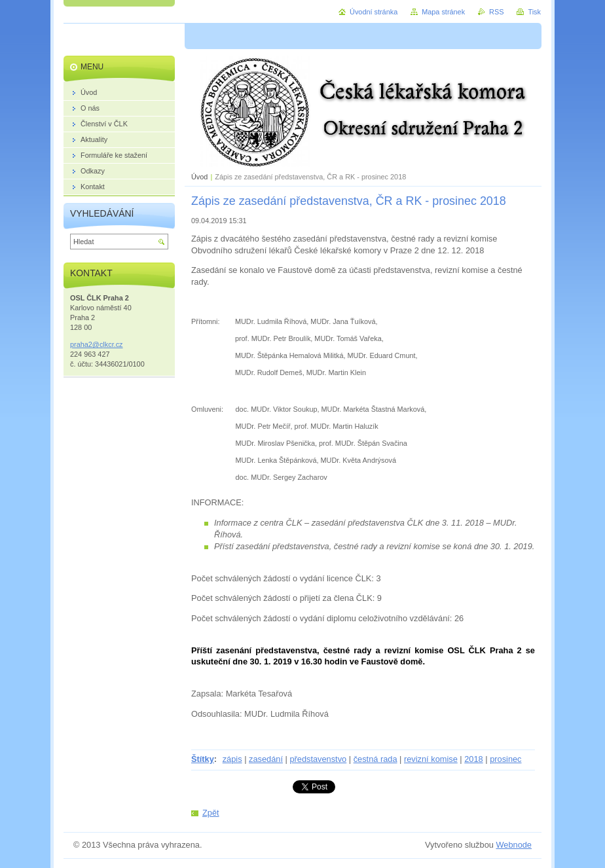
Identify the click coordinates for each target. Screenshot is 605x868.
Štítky (203, 759)
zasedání (266, 759)
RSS (496, 12)
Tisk (534, 12)
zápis (232, 759)
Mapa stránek (443, 12)
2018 (473, 759)
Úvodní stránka (374, 12)
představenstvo (318, 759)
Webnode (514, 845)
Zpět (211, 813)
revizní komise (431, 759)
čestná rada (376, 759)
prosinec (505, 759)
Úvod (199, 177)
